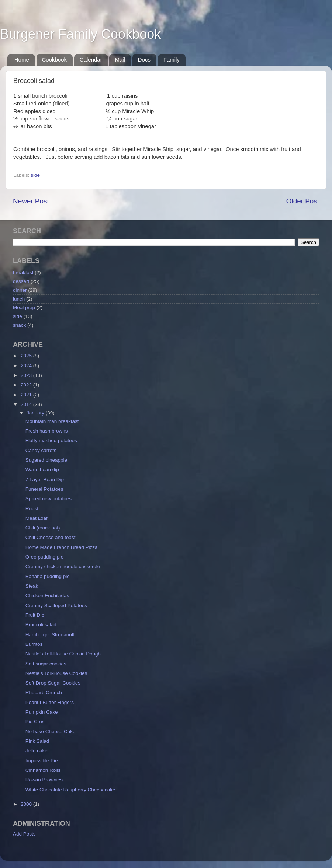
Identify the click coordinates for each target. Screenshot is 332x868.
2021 (27, 395)
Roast (32, 509)
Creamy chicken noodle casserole (63, 566)
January (36, 413)
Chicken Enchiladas (47, 596)
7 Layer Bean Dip (45, 479)
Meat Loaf (37, 518)
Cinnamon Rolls (43, 770)
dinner (20, 290)
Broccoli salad (41, 625)
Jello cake (37, 751)
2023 (27, 375)
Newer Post (31, 201)
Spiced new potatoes (49, 499)
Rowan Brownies (44, 780)
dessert (21, 281)
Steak (32, 586)
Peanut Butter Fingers (50, 702)
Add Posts (24, 834)
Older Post (303, 201)
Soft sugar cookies (46, 664)
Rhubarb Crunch (44, 692)
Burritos (34, 644)
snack (19, 325)
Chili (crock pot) (43, 528)
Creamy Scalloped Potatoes (56, 605)
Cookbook (55, 59)
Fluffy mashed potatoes (51, 440)
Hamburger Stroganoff (50, 635)
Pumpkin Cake (42, 712)
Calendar (91, 59)
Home (22, 59)
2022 (27, 385)
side (35, 175)
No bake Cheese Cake (51, 731)
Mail (120, 59)
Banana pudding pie (48, 576)
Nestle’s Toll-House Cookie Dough (63, 654)
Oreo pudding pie (45, 557)
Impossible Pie (42, 761)
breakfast (23, 272)
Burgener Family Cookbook (80, 34)
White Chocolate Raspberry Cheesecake (70, 790)
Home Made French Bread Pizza (62, 547)
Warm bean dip (42, 470)
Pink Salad (37, 741)
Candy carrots (41, 450)
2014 (27, 404)
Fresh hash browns (47, 431)
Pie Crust (36, 722)
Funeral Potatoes (44, 489)
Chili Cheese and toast (51, 537)
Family (172, 59)
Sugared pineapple (46, 460)
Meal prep (24, 307)
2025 (27, 356)
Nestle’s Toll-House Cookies (56, 673)
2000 (27, 804)
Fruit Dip (35, 615)
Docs (144, 59)
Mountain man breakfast (52, 421)
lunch (19, 299)
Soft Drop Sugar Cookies (53, 683)
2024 (27, 366)
